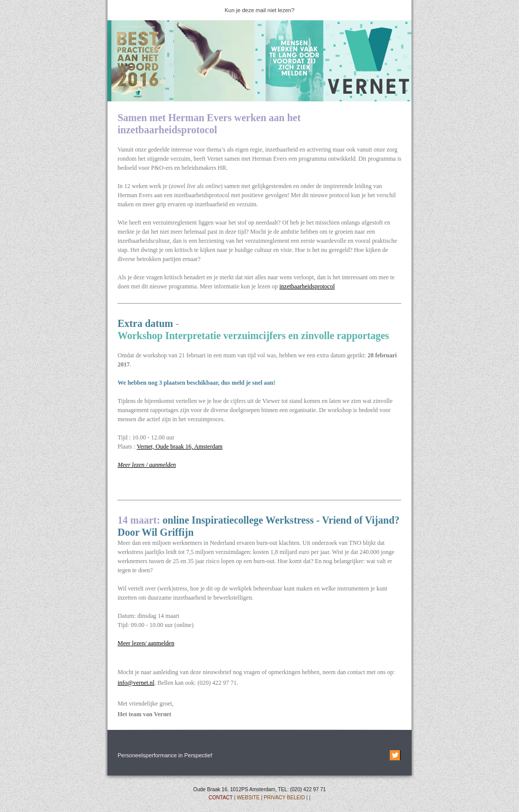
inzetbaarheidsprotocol (307, 286)
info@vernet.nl (136, 683)
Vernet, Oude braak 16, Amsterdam (180, 447)
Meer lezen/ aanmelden (146, 643)
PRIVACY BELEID (284, 798)
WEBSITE (248, 798)
